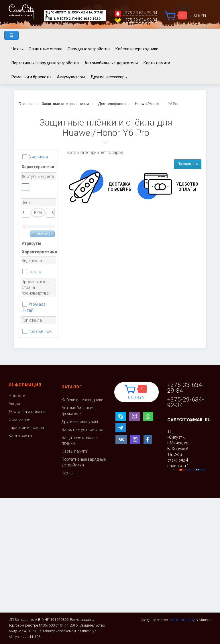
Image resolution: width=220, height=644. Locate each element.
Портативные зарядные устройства (45, 63)
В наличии (38, 157)
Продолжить (188, 164)
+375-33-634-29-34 (140, 13)
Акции (14, 404)
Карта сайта (20, 436)
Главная (26, 104)
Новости (17, 395)
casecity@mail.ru (189, 420)
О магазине (19, 420)
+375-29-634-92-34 (140, 20)
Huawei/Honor (147, 104)
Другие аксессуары (109, 77)
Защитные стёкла (46, 49)
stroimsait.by (183, 620)
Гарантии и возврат (27, 428)
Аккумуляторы (71, 77)
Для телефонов (112, 104)
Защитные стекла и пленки (65, 104)
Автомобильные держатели (111, 63)
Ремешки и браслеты (31, 77)
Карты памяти (157, 63)
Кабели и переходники (137, 49)
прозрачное (40, 331)
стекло (35, 272)
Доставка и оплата (27, 412)
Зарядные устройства (89, 49)
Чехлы (17, 49)
